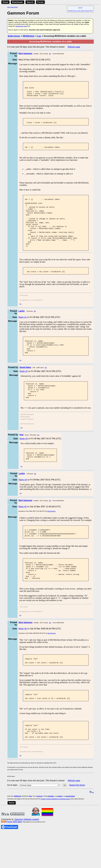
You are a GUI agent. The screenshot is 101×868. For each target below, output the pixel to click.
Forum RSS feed (14, 858)
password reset (21, 26)
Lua (39, 36)
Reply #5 (22, 531)
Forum (40, 2)
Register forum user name (76, 11)
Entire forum (14, 36)
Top (20, 319)
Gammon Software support (27, 856)
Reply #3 (24, 461)
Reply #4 (23, 504)
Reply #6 (23, 659)
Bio (50, 54)
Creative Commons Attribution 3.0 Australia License (55, 835)
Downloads (17, 2)
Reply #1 (22, 333)
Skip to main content (12, 7)
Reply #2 (24, 390)
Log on (80, 7)
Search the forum (77, 822)
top (92, 829)
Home (5, 2)
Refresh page (74, 47)
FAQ (91, 11)
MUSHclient (29, 36)
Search (30, 2)
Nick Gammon (51, 536)
